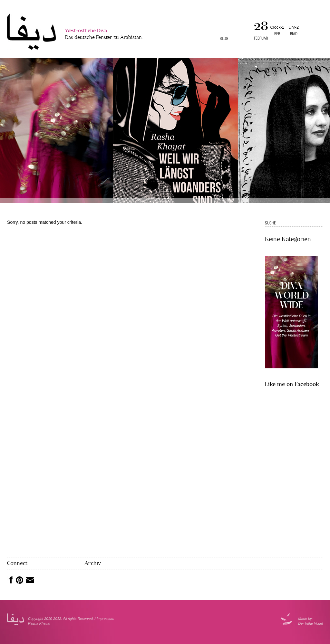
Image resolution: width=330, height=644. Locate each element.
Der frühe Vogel (311, 623)
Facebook (10, 580)
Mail (30, 580)
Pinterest (20, 580)
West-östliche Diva (104, 35)
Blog (224, 38)
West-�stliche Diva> (32, 32)
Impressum (105, 619)
